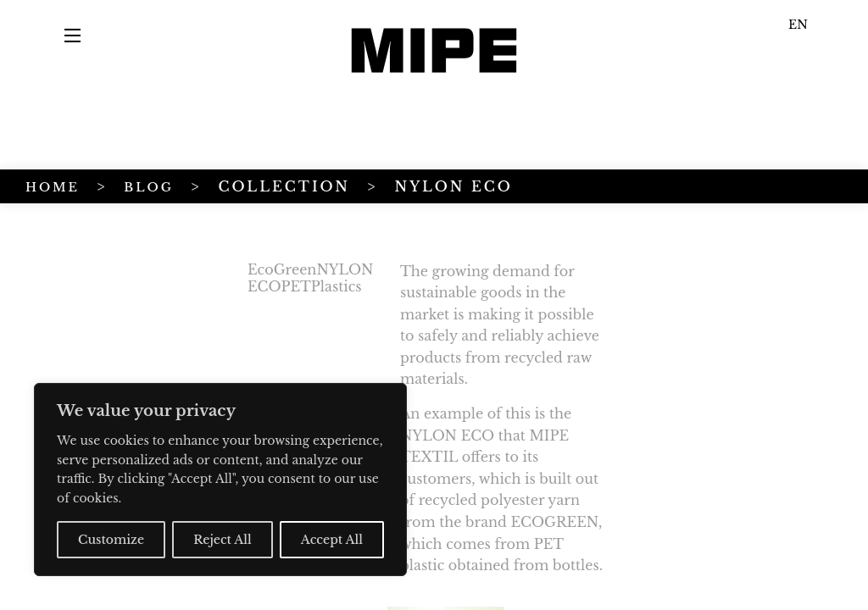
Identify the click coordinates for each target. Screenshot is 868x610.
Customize (111, 540)
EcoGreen (121, 269)
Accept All (332, 540)
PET (134, 286)
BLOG (149, 187)
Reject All (223, 540)
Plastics (175, 286)
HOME (53, 187)
